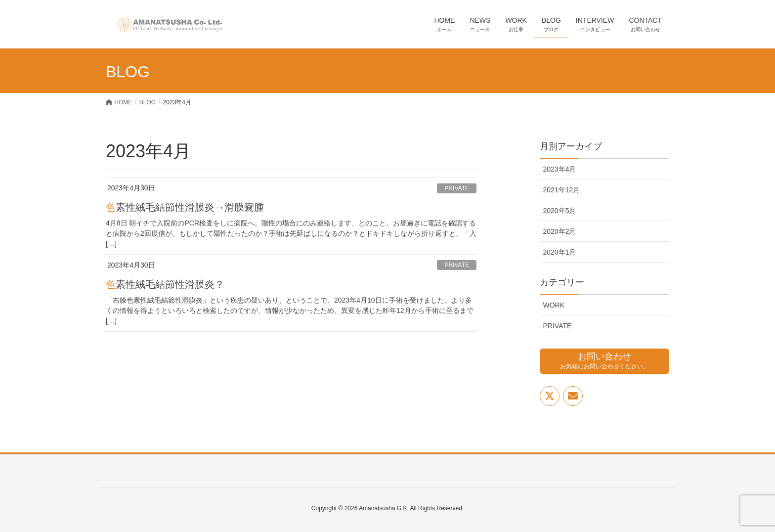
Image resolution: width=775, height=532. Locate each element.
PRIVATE (457, 188)
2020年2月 (560, 231)
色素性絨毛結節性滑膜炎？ (165, 284)
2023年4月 (560, 169)
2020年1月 (560, 252)
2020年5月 (560, 211)
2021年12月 (562, 190)
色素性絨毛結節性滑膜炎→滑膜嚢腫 (185, 207)
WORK (554, 305)
